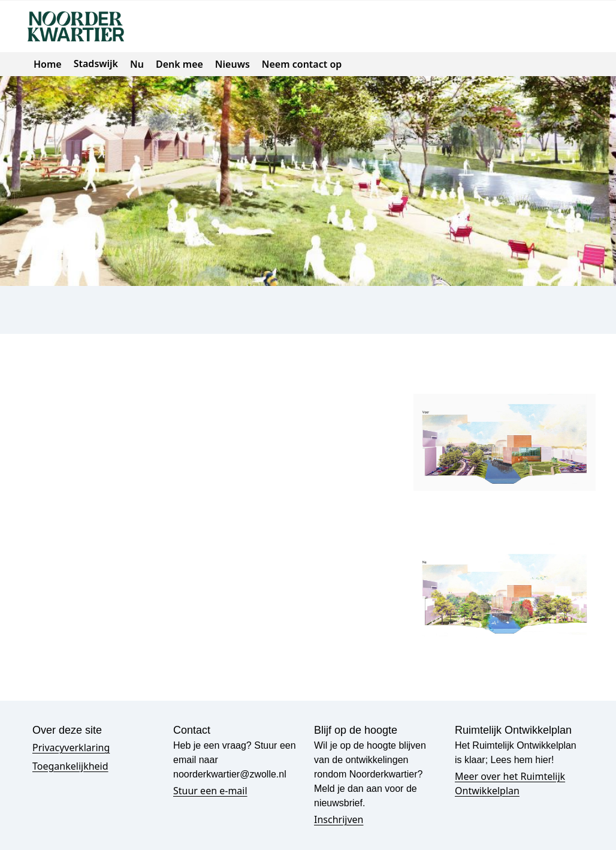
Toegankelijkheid (70, 766)
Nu (137, 64)
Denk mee (179, 64)
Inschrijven (339, 819)
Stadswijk (96, 64)
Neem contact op (302, 64)
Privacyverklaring (71, 747)
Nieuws (232, 64)
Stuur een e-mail (210, 791)
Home (48, 64)
